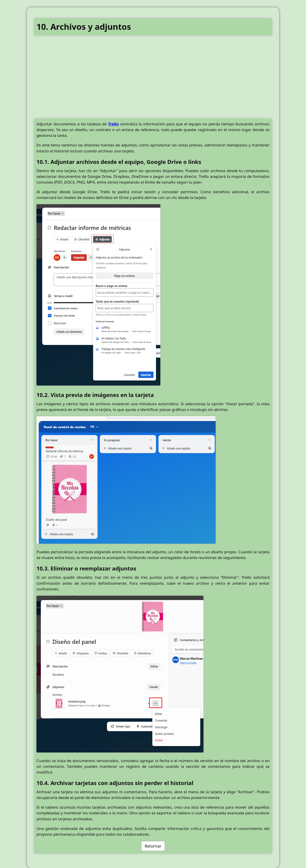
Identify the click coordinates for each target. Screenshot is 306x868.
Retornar (153, 846)
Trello (113, 124)
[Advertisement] (153, 81)
